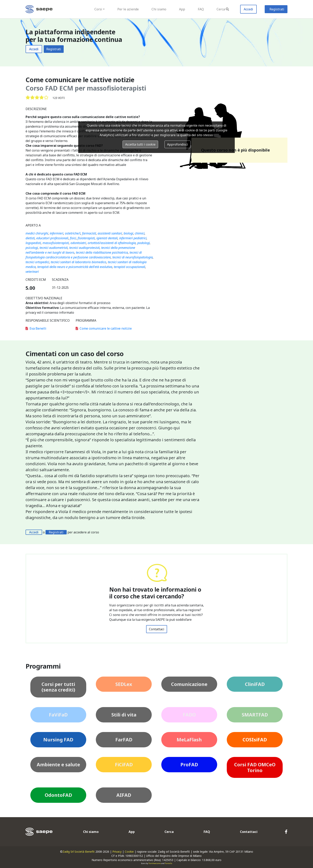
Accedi (248, 9)
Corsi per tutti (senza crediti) (58, 687)
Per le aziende (128, 9)
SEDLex (124, 684)
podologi (144, 243)
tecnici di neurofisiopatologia (133, 257)
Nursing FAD (58, 739)
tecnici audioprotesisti (84, 248)
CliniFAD (255, 684)
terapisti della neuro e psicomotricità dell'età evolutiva (75, 267)
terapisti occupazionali (129, 267)
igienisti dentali (107, 238)
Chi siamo (159, 9)
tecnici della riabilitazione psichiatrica (102, 252)
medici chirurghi (37, 233)
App (182, 9)
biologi (128, 233)
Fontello (168, 863)
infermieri (56, 233)
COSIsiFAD (255, 739)
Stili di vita (124, 715)
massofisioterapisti (56, 243)
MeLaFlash (189, 739)
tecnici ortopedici (37, 262)
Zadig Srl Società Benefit (79, 852)
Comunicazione (189, 684)
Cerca (223, 9)
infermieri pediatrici (133, 238)
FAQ (201, 9)
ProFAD (189, 764)
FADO (189, 715)
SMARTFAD (255, 715)
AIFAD (124, 795)
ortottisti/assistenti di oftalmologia (112, 243)
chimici (140, 233)
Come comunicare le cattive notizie (104, 328)
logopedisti (33, 243)
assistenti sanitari (110, 233)
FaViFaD (58, 715)
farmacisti (89, 233)
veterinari (32, 272)
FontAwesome (155, 863)
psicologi (32, 248)
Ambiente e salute (58, 764)
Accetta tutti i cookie (140, 144)
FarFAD (124, 739)
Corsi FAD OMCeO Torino (255, 767)
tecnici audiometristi (54, 248)
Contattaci (157, 629)
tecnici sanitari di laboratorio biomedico (78, 262)
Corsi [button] (98, 9)
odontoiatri (78, 243)
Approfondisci (178, 144)
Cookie (129, 852)
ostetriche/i (73, 233)
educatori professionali (52, 238)
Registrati (277, 9)
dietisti (30, 238)
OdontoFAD (58, 795)
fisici (73, 238)
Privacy (117, 852)
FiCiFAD (124, 764)
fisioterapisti (86, 238)
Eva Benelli (36, 328)
